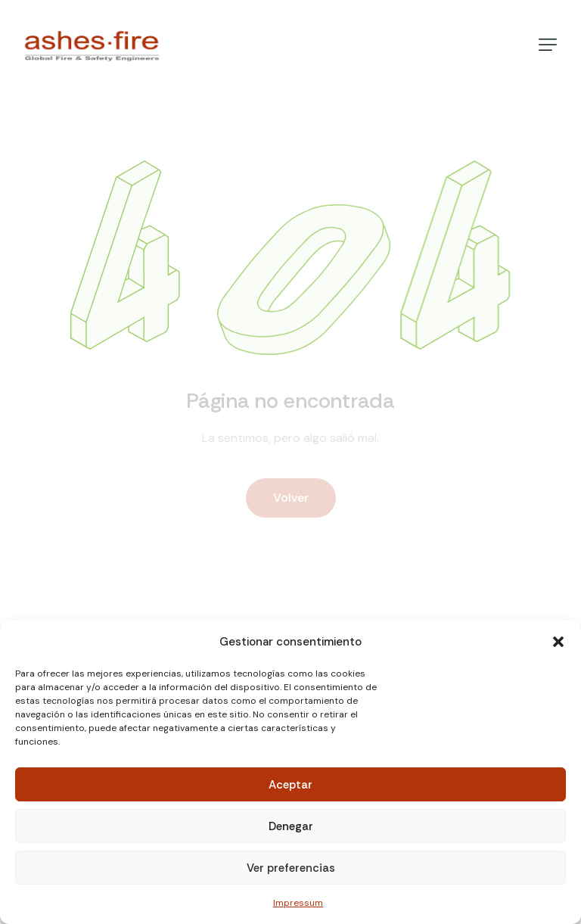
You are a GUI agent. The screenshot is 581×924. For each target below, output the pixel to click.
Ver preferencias (291, 868)
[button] (558, 642)
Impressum (298, 903)
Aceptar (290, 785)
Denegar (291, 826)
